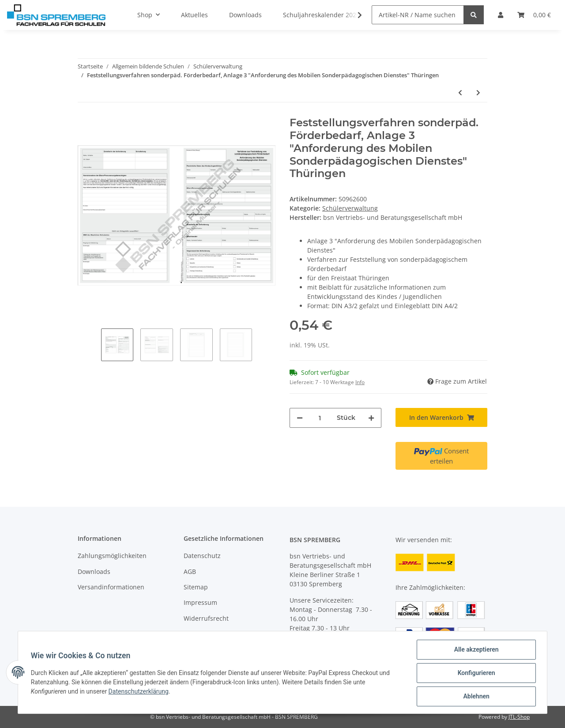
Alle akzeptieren (475, 651)
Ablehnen (475, 697)
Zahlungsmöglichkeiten (112, 556)
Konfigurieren (475, 674)
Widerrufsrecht (206, 618)
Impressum (200, 602)
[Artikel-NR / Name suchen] (418, 15)
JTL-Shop (519, 717)
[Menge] (320, 418)
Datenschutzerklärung (140, 692)
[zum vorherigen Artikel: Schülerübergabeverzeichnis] (460, 92)
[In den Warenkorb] (441, 417)
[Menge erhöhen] (371, 418)
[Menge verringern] (300, 418)
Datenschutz (202, 556)
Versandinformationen (111, 587)
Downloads (94, 571)
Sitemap (196, 587)
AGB (190, 571)
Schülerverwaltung (350, 208)
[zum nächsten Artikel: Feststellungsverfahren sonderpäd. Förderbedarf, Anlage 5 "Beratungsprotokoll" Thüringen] (478, 92)
